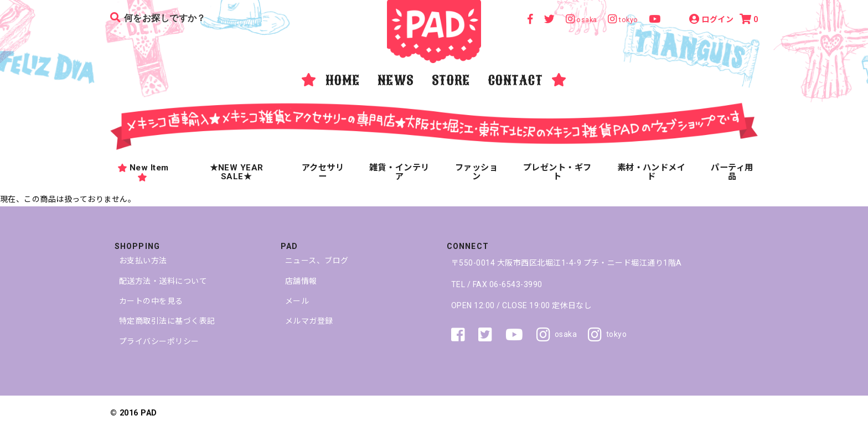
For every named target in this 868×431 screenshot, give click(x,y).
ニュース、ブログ (317, 261)
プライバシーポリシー (159, 341)
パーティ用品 (732, 171)
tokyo (607, 335)
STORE (451, 80)
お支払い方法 (143, 261)
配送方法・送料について (163, 281)
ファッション (476, 171)
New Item (143, 172)
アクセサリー (323, 171)
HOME (343, 80)
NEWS (396, 80)
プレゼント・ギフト (557, 171)
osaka (557, 335)
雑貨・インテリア (399, 171)
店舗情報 (301, 281)
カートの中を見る (151, 301)
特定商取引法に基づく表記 (167, 321)
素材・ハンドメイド (652, 171)
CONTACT (515, 80)
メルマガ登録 (309, 321)
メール (297, 301)
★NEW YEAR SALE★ (237, 171)
